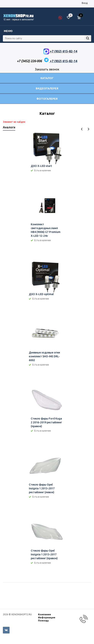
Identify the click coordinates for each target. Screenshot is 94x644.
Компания (44, 614)
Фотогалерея (47, 99)
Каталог (47, 78)
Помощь (43, 620)
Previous (82, 129)
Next (88, 129)
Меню (8, 31)
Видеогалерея (47, 88)
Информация (47, 617)
